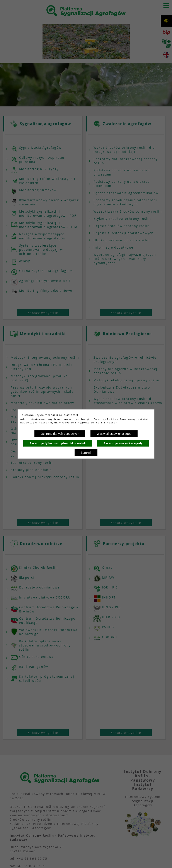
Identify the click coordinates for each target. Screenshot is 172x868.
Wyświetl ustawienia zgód (114, 434)
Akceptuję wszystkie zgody (123, 443)
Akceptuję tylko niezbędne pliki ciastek (58, 443)
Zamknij (86, 453)
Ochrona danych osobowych (60, 434)
